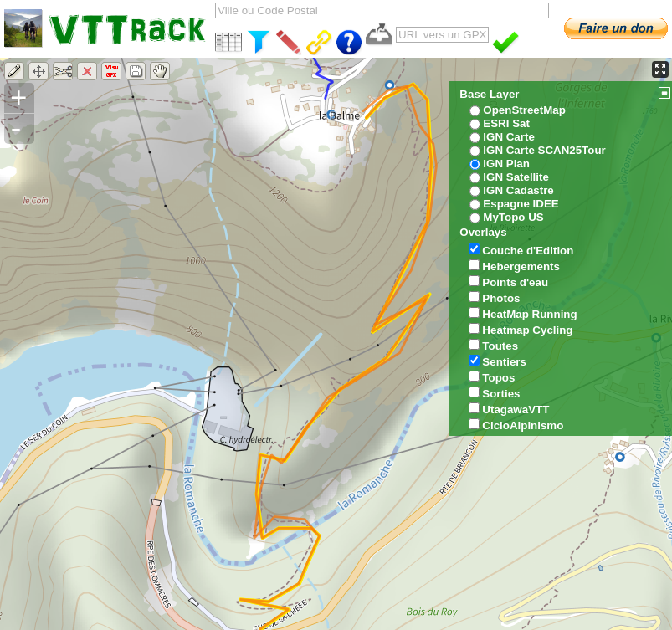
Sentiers (504, 362)
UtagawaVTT (516, 410)
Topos (498, 378)
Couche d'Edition (528, 251)
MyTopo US (513, 217)
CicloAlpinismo (523, 425)
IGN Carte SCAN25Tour (544, 150)
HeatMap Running (529, 314)
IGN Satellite (516, 177)
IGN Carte (508, 137)
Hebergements (521, 266)
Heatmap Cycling (527, 330)
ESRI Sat (506, 123)
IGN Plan (506, 164)
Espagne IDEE (521, 204)
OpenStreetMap (524, 110)
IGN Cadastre (518, 190)
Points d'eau (515, 282)
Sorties (501, 394)
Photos (501, 298)
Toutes (500, 346)
